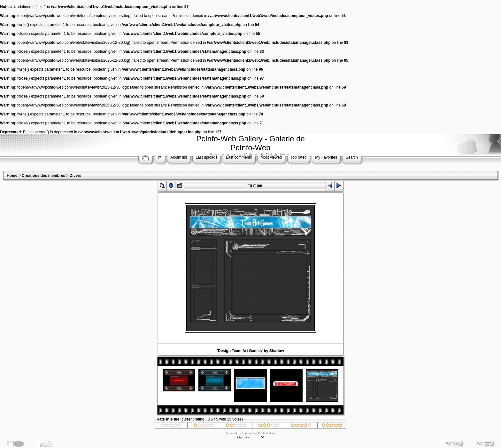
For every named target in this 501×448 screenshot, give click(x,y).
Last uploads (206, 157)
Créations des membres (43, 176)
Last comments (239, 157)
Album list (179, 157)
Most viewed (271, 157)
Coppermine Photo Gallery (258, 433)
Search (352, 157)
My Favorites (326, 157)
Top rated (298, 157)
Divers (76, 176)
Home (12, 176)
